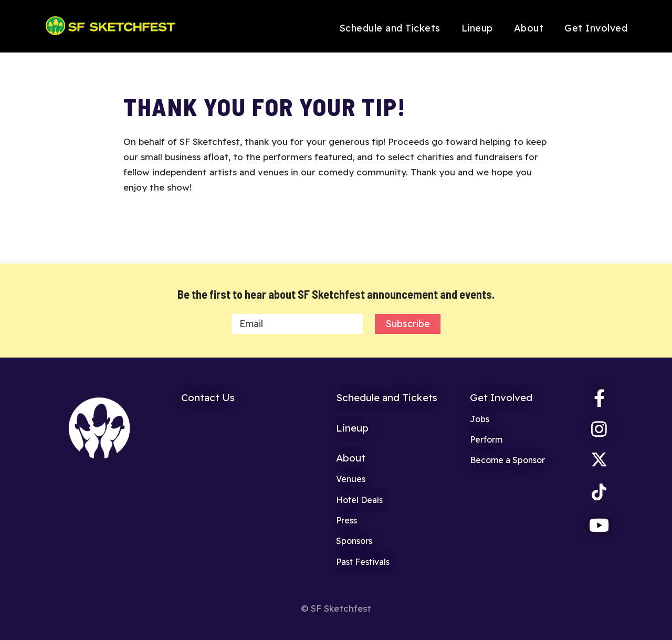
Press (346, 520)
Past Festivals (363, 562)
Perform (486, 439)
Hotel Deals (359, 500)
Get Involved (596, 28)
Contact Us (208, 397)
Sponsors (354, 541)
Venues (351, 479)
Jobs (480, 419)
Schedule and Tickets (390, 28)
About (529, 28)
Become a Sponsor (507, 460)
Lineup (477, 28)
